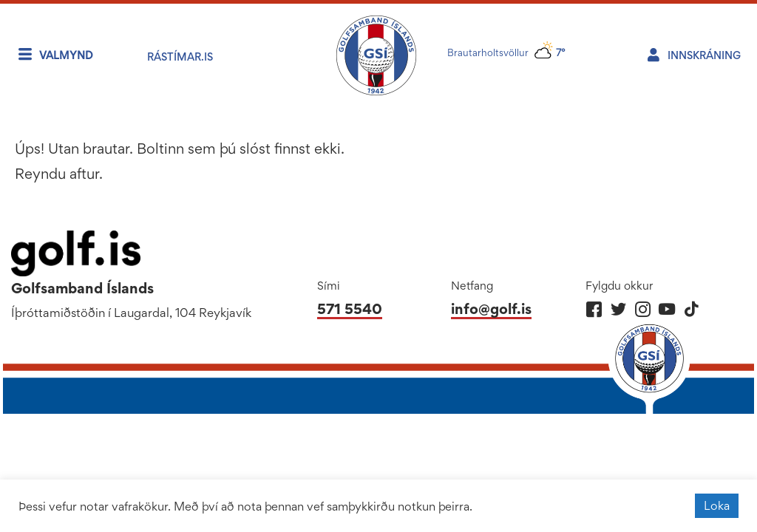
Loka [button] (717, 505)
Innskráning (704, 55)
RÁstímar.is (180, 57)
